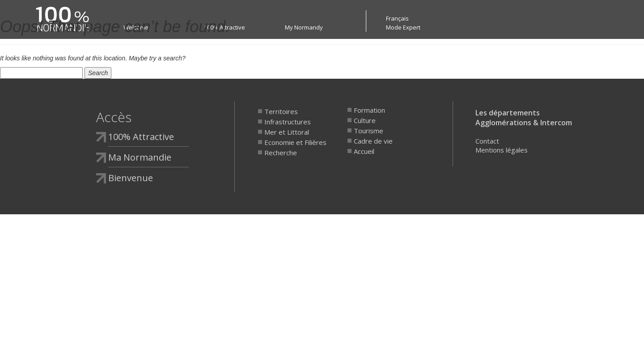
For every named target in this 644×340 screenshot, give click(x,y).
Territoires (281, 111)
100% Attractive (141, 137)
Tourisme (369, 131)
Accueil (364, 151)
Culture (365, 120)
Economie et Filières (295, 142)
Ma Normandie (140, 157)
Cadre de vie (373, 141)
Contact (487, 141)
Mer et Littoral (287, 132)
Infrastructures (288, 122)
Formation (369, 110)
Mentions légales (502, 150)
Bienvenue (131, 178)
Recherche (281, 153)
